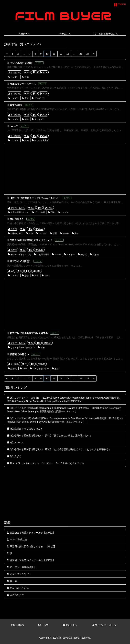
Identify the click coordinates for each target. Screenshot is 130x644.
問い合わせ (70, 625)
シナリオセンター (39, 369)
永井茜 (12, 250)
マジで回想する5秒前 (21, 63)
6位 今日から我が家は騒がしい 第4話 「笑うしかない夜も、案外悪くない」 (49, 436)
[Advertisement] (65, 169)
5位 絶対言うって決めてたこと (25, 429)
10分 (30, 233)
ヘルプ (43, 625)
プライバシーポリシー (105, 625)
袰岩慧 (12, 229)
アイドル (69, 255)
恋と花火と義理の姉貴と (21, 567)
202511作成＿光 (17, 540)
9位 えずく (14, 456)
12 (61, 54)
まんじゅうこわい (18, 588)
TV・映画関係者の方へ (106, 34)
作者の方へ (24, 34)
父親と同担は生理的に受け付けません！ (31, 240)
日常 (35, 276)
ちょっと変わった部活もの (21, 348)
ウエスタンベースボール (23, 84)
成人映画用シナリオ (18, 212)
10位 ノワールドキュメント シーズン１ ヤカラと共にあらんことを (45, 463)
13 (68, 54)
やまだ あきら (17, 208)
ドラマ (46, 276)
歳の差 (64, 233)
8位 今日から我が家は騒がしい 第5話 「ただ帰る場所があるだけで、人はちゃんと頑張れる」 (59, 449)
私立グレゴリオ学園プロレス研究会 (29, 333)
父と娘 (94, 255)
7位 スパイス (15, 442)
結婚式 (12, 369)
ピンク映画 (38, 212)
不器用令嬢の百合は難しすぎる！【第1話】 (31, 546)
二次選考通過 (41, 255)
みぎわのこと (15, 595)
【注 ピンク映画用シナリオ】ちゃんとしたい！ (35, 198)
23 (81, 54)
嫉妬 (55, 369)
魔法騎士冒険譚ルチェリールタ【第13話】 (31, 560)
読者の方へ (65, 34)
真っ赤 (12, 581)
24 (88, 54)
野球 (25, 98)
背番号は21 (16, 105)
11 (54, 54)
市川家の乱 (14, 73)
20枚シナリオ (15, 233)
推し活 (82, 255)
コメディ (13, 77)
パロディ (13, 140)
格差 (25, 119)
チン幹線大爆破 (40, 140)
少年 (75, 233)
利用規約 (18, 625)
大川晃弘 (13, 364)
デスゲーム (38, 98)
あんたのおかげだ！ (19, 574)
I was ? (14, 126)
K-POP (56, 255)
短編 (25, 77)
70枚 (51, 212)
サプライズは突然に (20, 261)
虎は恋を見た (17, 219)
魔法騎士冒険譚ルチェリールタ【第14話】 (31, 533)
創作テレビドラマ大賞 (19, 255)
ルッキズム (38, 119)
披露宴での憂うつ (19, 354)
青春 (41, 348)
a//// (11, 271)
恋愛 (53, 233)
